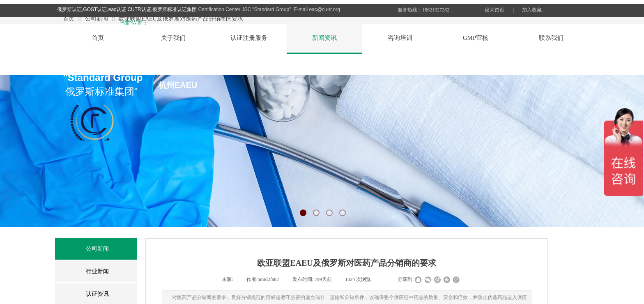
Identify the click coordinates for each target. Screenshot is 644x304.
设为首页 (494, 10)
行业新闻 (97, 271)
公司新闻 (97, 19)
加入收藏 (532, 10)
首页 (69, 19)
